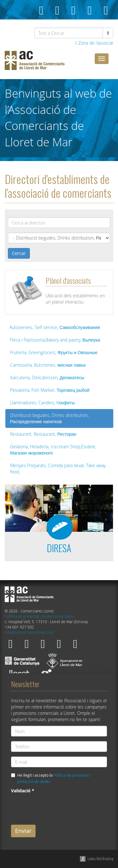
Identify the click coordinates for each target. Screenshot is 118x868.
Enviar (23, 831)
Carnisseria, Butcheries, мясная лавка (48, 365)
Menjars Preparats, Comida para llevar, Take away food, (58, 469)
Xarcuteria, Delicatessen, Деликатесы (47, 377)
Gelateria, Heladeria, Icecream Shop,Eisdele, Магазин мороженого (53, 450)
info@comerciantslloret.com (29, 632)
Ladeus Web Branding (100, 859)
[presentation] (59, 808)
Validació (23, 791)
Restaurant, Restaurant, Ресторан (43, 434)
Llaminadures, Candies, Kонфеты (42, 403)
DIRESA (59, 548)
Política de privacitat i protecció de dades (40, 616)
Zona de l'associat (94, 43)
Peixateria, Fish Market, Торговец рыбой (50, 390)
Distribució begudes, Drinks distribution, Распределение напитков (49, 418)
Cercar (19, 253)
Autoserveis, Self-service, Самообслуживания (55, 327)
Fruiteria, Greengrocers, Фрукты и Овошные (54, 352)
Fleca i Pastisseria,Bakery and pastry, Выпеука (55, 340)
